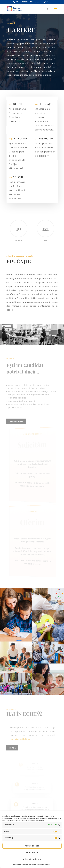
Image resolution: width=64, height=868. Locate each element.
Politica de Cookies (20, 865)
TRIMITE (12, 748)
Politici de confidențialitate (39, 865)
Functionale (32, 853)
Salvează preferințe (32, 859)
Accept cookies (32, 846)
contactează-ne (16, 421)
